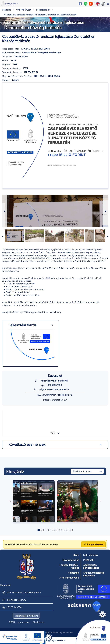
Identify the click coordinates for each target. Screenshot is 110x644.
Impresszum (24, 622)
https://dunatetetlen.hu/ (55, 400)
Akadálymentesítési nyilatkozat (94, 574)
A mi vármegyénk (69, 578)
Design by (55, 640)
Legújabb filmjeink (24, 483)
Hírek (76, 555)
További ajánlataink (82, 471)
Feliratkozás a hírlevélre (26, 616)
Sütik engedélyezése (93, 544)
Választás (73, 573)
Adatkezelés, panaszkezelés (91, 566)
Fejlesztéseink (91, 555)
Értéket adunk (67, 483)
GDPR (12, 622)
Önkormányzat (71, 560)
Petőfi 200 (89, 560)
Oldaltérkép (38, 622)
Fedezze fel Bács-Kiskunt (69, 566)
